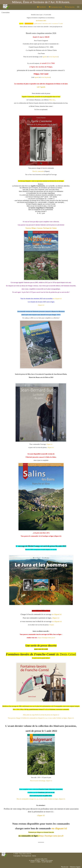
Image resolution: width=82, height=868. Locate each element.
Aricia (34, 856)
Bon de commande (38, 171)
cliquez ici (41, 305)
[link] (52, 100)
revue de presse (53, 57)
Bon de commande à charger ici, (26, 799)
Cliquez (52, 625)
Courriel (32, 862)
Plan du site (65, 867)
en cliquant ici (57, 299)
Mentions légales (75, 867)
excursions (55, 24)
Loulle (61, 24)
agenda (45, 57)
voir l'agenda (41, 87)
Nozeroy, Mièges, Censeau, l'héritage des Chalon (41, 228)
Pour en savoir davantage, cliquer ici (41, 781)
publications (38, 24)
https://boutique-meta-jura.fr (47, 638)
